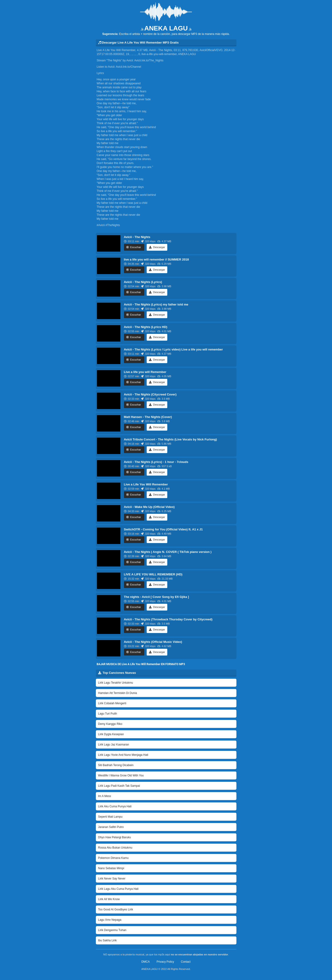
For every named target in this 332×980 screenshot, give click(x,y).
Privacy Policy (165, 962)
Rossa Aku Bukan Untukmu (115, 848)
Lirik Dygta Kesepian (111, 734)
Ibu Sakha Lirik (107, 940)
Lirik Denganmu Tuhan (112, 930)
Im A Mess (105, 796)
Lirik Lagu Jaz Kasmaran (114, 745)
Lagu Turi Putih (108, 714)
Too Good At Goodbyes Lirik (116, 909)
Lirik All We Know (109, 899)
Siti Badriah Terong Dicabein (116, 765)
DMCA (146, 962)
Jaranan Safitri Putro (111, 827)
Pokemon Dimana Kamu (113, 858)
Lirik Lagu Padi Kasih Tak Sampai (119, 786)
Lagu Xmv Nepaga (110, 920)
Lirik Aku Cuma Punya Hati (115, 806)
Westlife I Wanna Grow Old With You (121, 775)
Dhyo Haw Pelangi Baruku (115, 837)
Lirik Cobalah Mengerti (112, 703)
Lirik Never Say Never (112, 879)
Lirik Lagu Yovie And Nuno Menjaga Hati (123, 755)
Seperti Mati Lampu (110, 817)
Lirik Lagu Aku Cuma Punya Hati (118, 889)
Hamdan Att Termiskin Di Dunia (118, 693)
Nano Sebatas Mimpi (111, 868)
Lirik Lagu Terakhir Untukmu (116, 683)
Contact (186, 962)
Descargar (157, 247)
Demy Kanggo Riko (110, 724)
